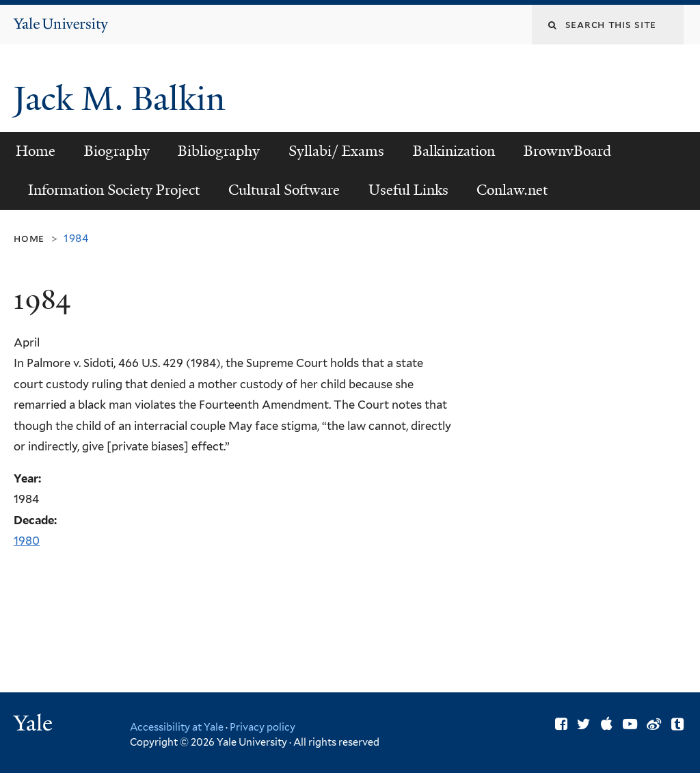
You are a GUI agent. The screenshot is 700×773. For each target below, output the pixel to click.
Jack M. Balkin (123, 99)
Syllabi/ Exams (336, 151)
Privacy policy (262, 727)
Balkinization (454, 151)
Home (36, 151)
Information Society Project (114, 190)
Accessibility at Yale (177, 727)
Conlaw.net (512, 190)
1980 (27, 541)
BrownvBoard (567, 151)
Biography (117, 151)
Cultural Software (284, 190)
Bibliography (219, 151)
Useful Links (408, 190)
